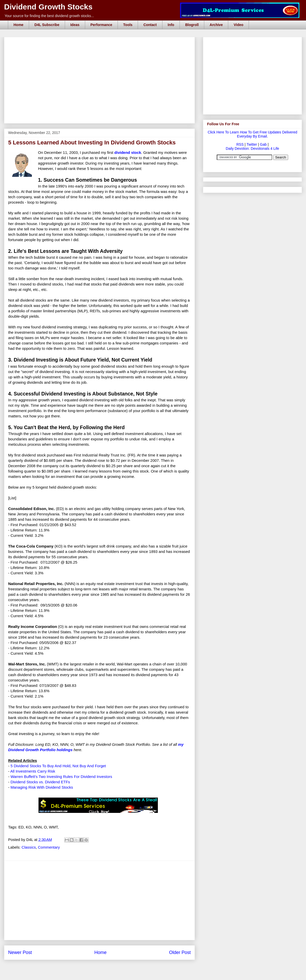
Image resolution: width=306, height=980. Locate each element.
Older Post (180, 952)
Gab (263, 144)
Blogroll (192, 25)
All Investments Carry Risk (33, 771)
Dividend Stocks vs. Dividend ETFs (40, 782)
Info (171, 25)
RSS (240, 144)
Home (18, 25)
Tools (128, 25)
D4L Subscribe (47, 25)
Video (238, 25)
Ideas (75, 25)
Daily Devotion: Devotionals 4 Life (252, 148)
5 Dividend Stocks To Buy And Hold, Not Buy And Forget (58, 766)
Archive (216, 25)
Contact (150, 25)
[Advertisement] (101, 43)
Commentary (49, 847)
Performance (101, 25)
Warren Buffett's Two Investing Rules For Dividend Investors (61, 777)
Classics (29, 847)
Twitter (252, 144)
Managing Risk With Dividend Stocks (42, 787)
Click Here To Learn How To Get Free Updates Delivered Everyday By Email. (252, 134)
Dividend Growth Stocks (48, 7)
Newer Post (20, 952)
